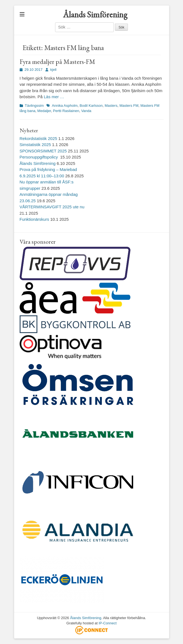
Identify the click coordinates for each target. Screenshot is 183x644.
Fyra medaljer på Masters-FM (57, 62)
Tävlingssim (34, 106)
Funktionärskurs (34, 219)
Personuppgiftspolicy (39, 157)
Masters (111, 106)
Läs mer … (54, 97)
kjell (53, 70)
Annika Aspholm (65, 106)
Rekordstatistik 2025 (38, 138)
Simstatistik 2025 (35, 145)
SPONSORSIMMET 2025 (43, 151)
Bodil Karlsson (91, 106)
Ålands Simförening (95, 15)
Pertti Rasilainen (66, 111)
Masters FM (129, 106)
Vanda (86, 111)
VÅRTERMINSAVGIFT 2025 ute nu (52, 207)
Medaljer (44, 111)
